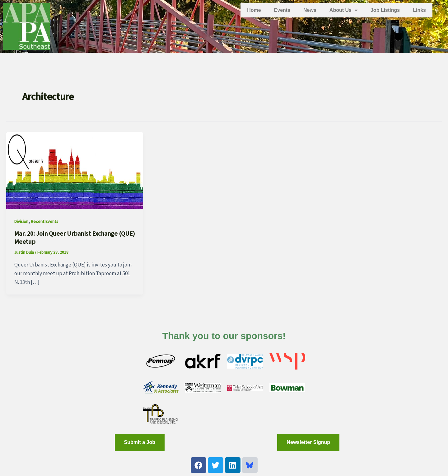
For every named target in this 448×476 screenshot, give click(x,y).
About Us (343, 10)
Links (419, 10)
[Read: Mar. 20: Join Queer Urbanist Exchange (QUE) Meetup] (75, 170)
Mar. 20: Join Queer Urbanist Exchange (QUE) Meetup (75, 238)
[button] (343, 10)
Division (21, 222)
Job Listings (385, 10)
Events (282, 10)
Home (254, 10)
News (310, 10)
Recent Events (44, 222)
